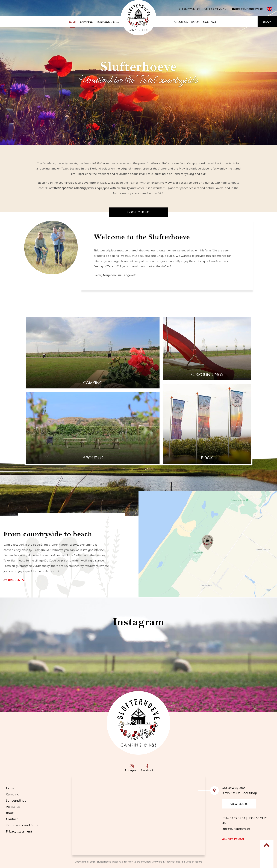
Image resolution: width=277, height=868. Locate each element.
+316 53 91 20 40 (215, 9)
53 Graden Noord (192, 862)
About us (181, 22)
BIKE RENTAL (17, 580)
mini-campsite (230, 183)
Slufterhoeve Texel (107, 862)
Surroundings (108, 22)
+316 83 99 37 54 (188, 9)
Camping (87, 22)
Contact (210, 22)
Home (72, 22)
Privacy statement (19, 832)
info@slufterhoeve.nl (247, 9)
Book (195, 22)
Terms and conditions (22, 825)
